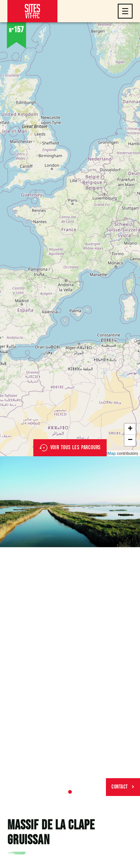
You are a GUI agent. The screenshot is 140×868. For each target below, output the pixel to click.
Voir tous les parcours (70, 448)
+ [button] (130, 429)
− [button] (130, 440)
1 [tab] (70, 792)
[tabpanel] (70, 502)
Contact (123, 787)
